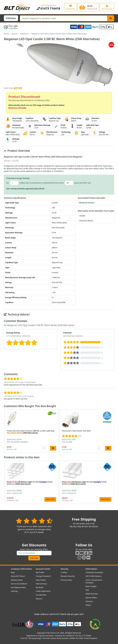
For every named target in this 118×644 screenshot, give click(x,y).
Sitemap (14, 591)
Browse (11, 18)
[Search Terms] (64, 18)
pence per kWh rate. (83, 183)
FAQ (87, 590)
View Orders (41, 580)
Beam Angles (91, 586)
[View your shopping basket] (88, 7)
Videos (88, 605)
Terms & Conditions (19, 584)
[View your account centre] (107, 7)
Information (91, 569)
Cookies (64, 572)
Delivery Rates (17, 580)
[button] (112, 431)
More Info (50, 499)
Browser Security (68, 576)
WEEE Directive (92, 594)
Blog (13, 572)
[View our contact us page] (71, 7)
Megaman (25, 34)
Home (6, 34)
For (8, 183)
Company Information (21, 569)
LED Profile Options (94, 576)
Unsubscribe (41, 595)
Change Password (43, 576)
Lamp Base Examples (94, 572)
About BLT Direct (18, 576)
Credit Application (43, 591)
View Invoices (41, 584)
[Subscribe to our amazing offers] (34, 553)
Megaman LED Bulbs (17, 108)
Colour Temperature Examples (94, 581)
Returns (39, 599)
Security (64, 569)
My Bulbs (40, 587)
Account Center (43, 569)
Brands (15, 34)
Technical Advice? (17, 314)
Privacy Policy (66, 580)
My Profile (40, 572)
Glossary (89, 601)
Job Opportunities (18, 587)
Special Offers (91, 598)
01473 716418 (48, 8)
